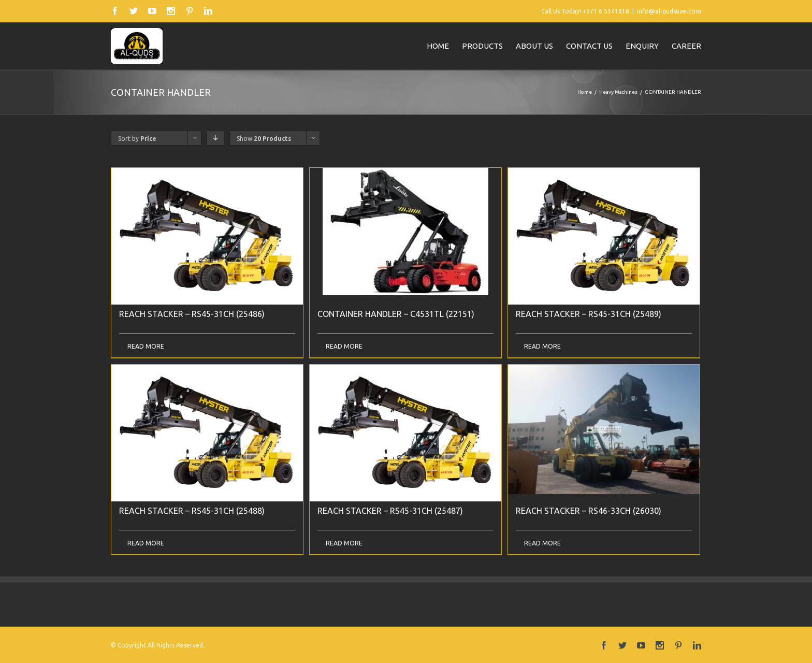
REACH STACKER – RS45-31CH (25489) (589, 314)
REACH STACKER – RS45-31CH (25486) (192, 314)
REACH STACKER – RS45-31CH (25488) (192, 511)
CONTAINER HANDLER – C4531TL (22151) (396, 314)
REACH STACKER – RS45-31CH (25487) (390, 511)
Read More (146, 346)
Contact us (589, 46)
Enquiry (642, 46)
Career (686, 46)
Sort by (137, 139)
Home (438, 46)
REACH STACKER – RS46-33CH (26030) (589, 511)
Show (264, 139)
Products (482, 46)
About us (534, 46)
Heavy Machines (618, 92)
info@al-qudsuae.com (669, 11)
